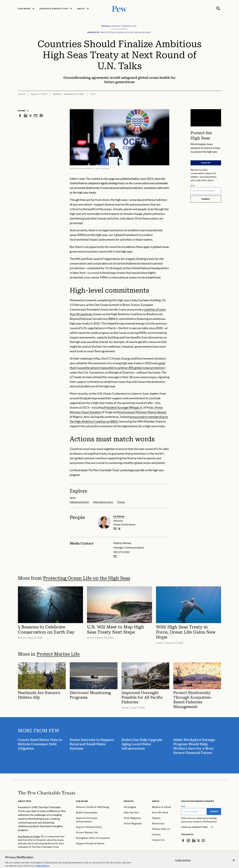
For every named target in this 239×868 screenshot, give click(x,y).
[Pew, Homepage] (119, 9)
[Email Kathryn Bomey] (115, 556)
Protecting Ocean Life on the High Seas (87, 578)
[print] (41, 116)
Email (193, 185)
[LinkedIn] (194, 841)
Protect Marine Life (58, 654)
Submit (206, 199)
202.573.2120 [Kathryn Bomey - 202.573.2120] (121, 552)
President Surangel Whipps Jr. (123, 407)
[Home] (47, 793)
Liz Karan (119, 516)
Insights (129, 801)
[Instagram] (188, 841)
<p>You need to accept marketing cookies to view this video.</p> (206, 118)
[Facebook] (183, 841)
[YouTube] (203, 841)
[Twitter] (199, 841)
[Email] (206, 191)
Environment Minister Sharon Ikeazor (142, 412)
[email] (115, 529)
